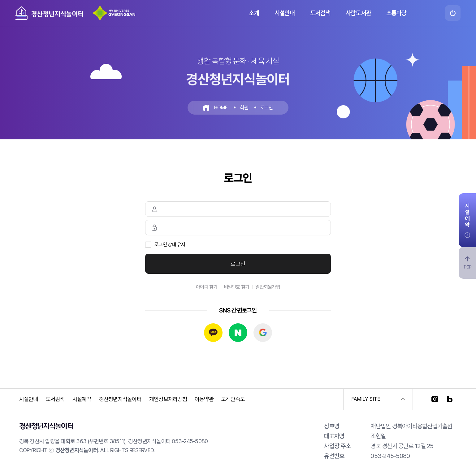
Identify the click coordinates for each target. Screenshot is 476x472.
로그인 (238, 264)
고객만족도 (233, 399)
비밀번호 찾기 (237, 287)
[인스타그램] (435, 399)
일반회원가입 (268, 287)
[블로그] (450, 399)
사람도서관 (358, 13)
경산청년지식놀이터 (120, 399)
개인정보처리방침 (168, 399)
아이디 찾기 (207, 287)
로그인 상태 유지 (170, 245)
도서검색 (320, 13)
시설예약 (82, 399)
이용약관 (204, 399)
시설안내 (285, 13)
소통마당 (396, 13)
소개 (254, 13)
